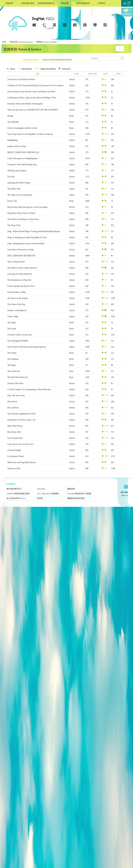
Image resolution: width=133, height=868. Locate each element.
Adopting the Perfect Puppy (19, 183)
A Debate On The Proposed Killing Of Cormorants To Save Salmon (35, 85)
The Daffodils (13, 122)
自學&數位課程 (28, 3)
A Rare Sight (13, 316)
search (122, 58)
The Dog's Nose (14, 225)
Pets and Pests (13, 408)
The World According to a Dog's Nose (23, 219)
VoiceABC (50, 487)
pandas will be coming (17, 146)
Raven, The (12, 201)
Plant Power (12, 402)
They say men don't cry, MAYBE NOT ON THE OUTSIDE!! (33, 110)
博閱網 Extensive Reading (46, 42)
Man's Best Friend (15, 426)
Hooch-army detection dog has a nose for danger (28, 207)
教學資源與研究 (83, 3)
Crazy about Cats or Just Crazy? (21, 444)
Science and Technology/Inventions (57, 60)
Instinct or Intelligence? (17, 310)
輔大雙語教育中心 (20, 487)
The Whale (12, 353)
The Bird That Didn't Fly (18, 377)
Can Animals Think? (16, 456)
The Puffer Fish (14, 189)
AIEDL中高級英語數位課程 (20, 492)
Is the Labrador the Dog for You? (21, 286)
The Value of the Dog (16, 304)
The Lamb (12, 329)
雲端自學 (9, 3)
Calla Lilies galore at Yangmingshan (22, 158)
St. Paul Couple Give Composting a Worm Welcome (29, 389)
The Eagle (12, 365)
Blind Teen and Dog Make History (22, 462)
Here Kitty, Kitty (14, 432)
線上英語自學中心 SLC (20, 496)
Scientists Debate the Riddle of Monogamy (25, 104)
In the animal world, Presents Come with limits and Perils (31, 92)
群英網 (50, 496)
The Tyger (12, 323)
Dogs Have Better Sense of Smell (21, 213)
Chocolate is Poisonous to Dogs (21, 250)
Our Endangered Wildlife (18, 341)
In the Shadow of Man (17, 292)
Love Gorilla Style (15, 438)
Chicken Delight (14, 450)
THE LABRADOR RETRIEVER (21, 256)
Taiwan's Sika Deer (15, 383)
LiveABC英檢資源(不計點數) (80, 492)
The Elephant (13, 359)
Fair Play (11, 177)
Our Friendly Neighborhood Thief (22, 414)
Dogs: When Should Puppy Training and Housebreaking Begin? (34, 231)
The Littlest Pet (14, 371)
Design (10, 116)
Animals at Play (14, 468)
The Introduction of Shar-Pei (19, 280)
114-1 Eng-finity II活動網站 (50, 492)
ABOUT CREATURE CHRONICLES (23, 152)
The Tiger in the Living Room (20, 195)
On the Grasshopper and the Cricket (22, 128)
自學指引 (102, 3)
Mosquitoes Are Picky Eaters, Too (22, 420)
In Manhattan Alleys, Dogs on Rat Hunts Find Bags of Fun (32, 98)
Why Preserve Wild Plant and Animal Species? (27, 347)
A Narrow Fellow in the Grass (20, 335)
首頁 (4, 42)
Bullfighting (12, 140)
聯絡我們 (80, 487)
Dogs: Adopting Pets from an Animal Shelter (26, 244)
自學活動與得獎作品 (46, 3)
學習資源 (65, 3)
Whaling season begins (17, 171)
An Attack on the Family (18, 298)
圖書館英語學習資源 (80, 496)
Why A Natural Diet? (16, 262)
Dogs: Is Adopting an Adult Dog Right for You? (27, 237)
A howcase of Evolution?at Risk (21, 79)
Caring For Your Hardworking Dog (22, 165)
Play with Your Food (16, 396)
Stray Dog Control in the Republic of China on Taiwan (30, 134)
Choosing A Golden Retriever (20, 274)
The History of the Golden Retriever (22, 268)
